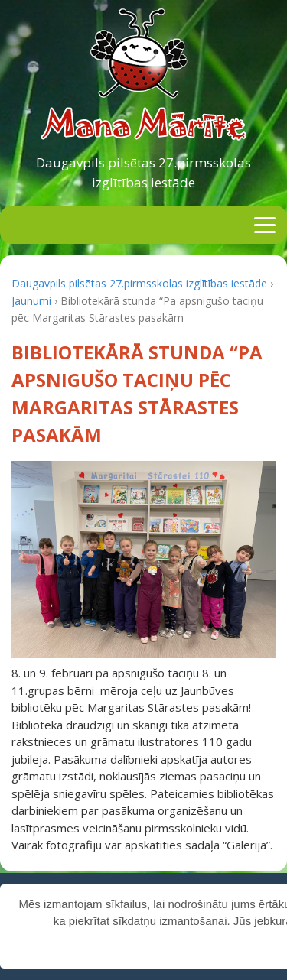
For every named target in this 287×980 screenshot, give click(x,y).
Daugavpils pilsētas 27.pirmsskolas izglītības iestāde (143, 172)
